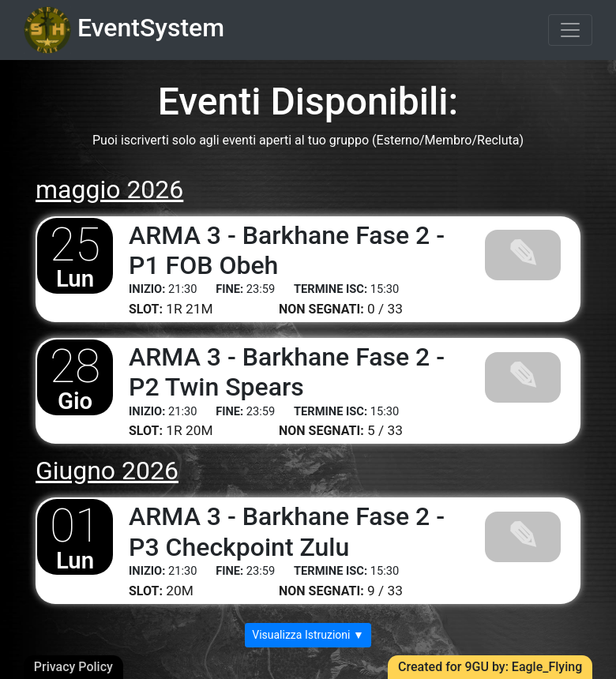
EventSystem (124, 30)
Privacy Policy (73, 667)
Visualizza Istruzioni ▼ (308, 635)
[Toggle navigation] (570, 30)
